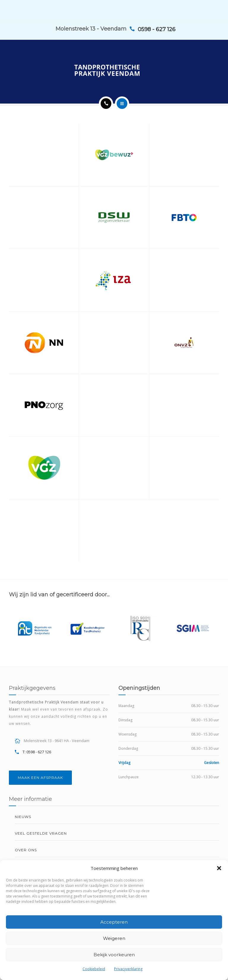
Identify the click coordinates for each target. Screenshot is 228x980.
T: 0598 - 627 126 (37, 752)
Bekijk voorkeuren (114, 955)
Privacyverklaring (128, 969)
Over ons (26, 850)
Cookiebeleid (94, 969)
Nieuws (23, 817)
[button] (219, 868)
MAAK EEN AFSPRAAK (40, 778)
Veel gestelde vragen (41, 833)
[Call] (106, 104)
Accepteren (114, 922)
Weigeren (114, 938)
